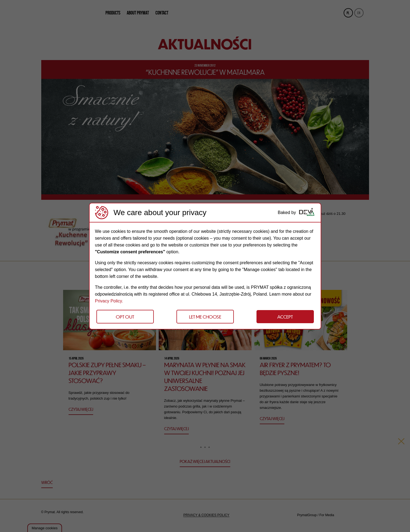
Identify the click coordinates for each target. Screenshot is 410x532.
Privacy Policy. (109, 301)
